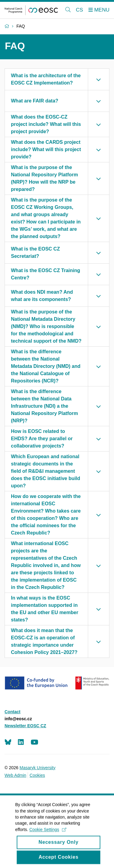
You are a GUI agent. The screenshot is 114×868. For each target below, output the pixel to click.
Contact (12, 712)
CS (80, 10)
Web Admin (15, 775)
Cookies (37, 775)
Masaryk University (37, 768)
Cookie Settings (48, 837)
